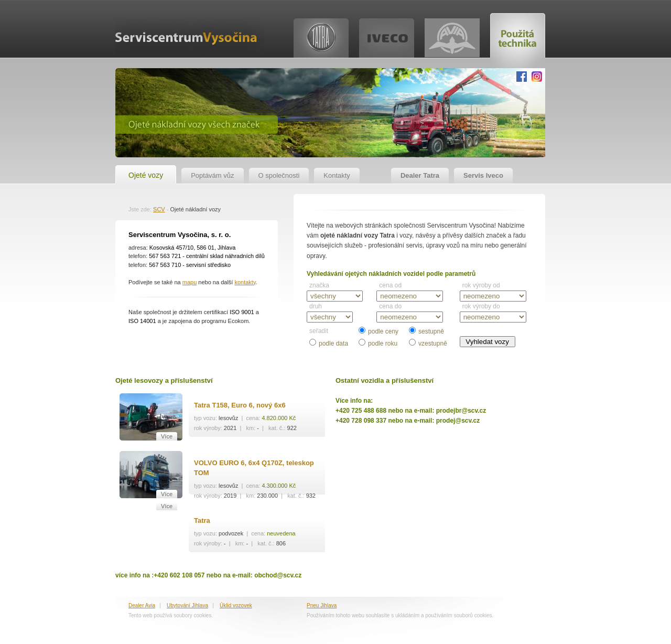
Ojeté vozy (146, 175)
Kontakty (337, 175)
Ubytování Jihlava (187, 605)
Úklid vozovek (236, 605)
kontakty (245, 282)
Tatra (202, 520)
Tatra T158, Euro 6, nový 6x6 (240, 405)
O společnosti (279, 175)
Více (167, 436)
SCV (159, 209)
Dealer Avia (142, 605)
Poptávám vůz (212, 175)
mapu (190, 282)
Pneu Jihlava (322, 605)
